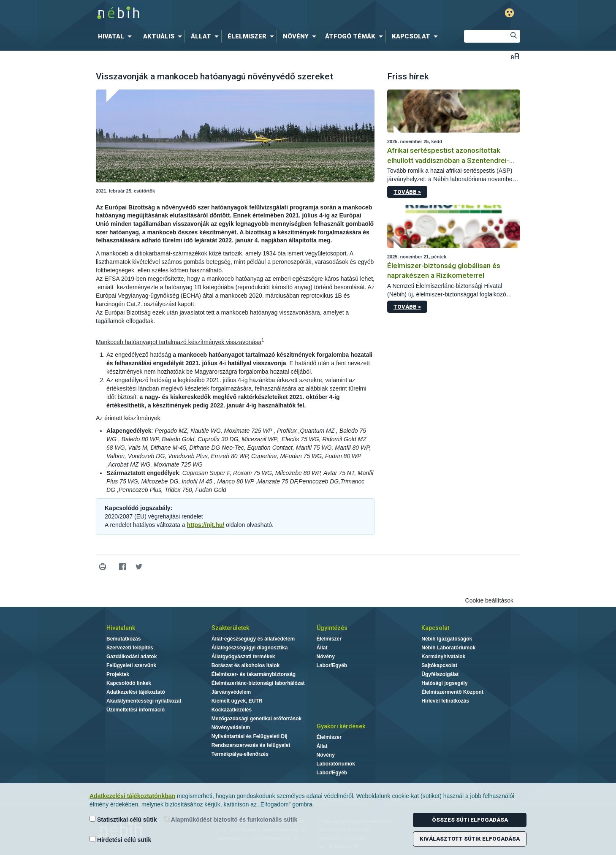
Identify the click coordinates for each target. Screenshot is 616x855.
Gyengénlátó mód (509, 13)
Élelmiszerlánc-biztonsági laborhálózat (258, 683)
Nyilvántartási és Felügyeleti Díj (250, 736)
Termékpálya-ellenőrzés (240, 754)
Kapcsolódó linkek (129, 683)
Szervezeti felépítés (130, 648)
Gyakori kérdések (341, 726)
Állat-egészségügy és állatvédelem (253, 639)
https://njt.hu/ (206, 525)
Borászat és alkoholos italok (246, 665)
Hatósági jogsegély (444, 683)
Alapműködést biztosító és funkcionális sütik (231, 819)
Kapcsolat (435, 628)
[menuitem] (117, 36)
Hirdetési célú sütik (120, 840)
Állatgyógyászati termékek (243, 657)
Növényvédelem (231, 727)
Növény (326, 657)
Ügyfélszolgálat (440, 674)
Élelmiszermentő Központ (452, 692)
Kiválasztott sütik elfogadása (470, 839)
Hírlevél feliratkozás (445, 701)
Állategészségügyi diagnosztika (250, 648)
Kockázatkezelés (232, 710)
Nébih (218, 13)
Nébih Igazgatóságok (447, 639)
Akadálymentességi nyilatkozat (144, 701)
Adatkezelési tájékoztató (136, 692)
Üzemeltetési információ (136, 710)
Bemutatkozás (123, 639)
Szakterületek (230, 628)
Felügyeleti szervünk (131, 665)
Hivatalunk (121, 628)
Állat (322, 648)
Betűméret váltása (515, 56)
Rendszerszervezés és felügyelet (251, 745)
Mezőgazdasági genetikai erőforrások (256, 719)
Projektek (118, 674)
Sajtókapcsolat (439, 665)
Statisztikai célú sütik (123, 819)
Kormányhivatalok (443, 657)
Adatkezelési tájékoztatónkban (132, 796)
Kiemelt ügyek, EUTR (237, 701)
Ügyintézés (332, 628)
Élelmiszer (329, 639)
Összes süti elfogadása (470, 820)
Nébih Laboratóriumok (448, 648)
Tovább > (407, 192)
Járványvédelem (231, 692)
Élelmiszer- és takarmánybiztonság (254, 674)
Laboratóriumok (336, 764)
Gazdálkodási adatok (132, 657)
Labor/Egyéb (332, 665)
